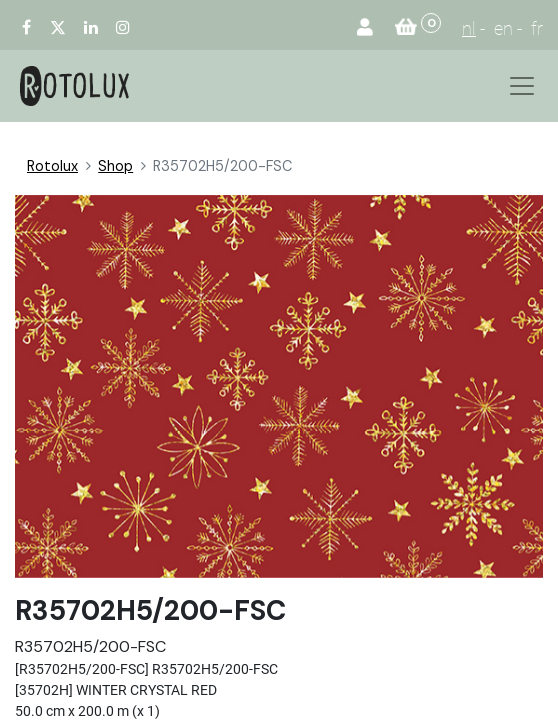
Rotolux (52, 166)
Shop (115, 166)
